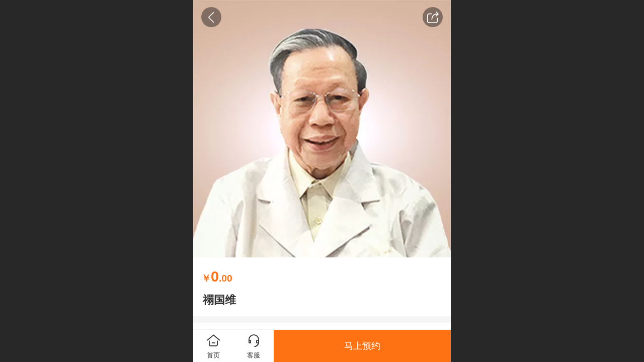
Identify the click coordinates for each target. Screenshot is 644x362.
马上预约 (362, 346)
